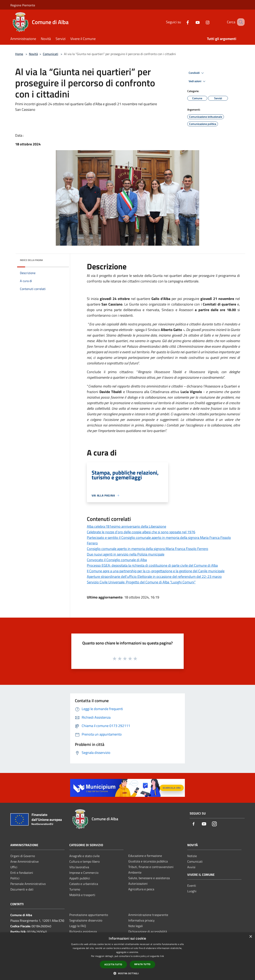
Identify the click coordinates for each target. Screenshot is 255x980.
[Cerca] (240, 22)
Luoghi (192, 891)
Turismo (75, 889)
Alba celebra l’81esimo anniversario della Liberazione (127, 526)
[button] (127, 973)
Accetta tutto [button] (113, 964)
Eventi (192, 886)
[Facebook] (183, 22)
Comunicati (51, 54)
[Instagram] (203, 22)
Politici (15, 878)
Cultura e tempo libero (84, 861)
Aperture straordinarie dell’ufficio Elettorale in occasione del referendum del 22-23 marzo (154, 577)
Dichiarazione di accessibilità (148, 931)
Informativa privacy (141, 920)
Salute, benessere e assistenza (149, 878)
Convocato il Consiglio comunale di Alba (117, 560)
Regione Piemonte (23, 5)
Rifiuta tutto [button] (142, 964)
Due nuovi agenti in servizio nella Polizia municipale (126, 554)
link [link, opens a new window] (162, 956)
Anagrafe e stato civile (84, 856)
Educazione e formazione (145, 856)
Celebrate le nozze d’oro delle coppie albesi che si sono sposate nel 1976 (141, 532)
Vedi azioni (198, 81)
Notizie (192, 856)
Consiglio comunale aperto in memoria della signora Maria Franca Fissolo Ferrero (148, 549)
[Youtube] (193, 22)
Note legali (136, 926)
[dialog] (127, 956)
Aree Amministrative (25, 861)
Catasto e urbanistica (84, 884)
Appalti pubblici (80, 878)
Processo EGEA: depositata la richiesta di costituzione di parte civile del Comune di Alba (152, 565)
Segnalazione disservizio (86, 920)
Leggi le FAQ (78, 926)
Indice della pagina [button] (31, 260)
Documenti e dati (22, 889)
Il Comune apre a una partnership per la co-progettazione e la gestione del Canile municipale (156, 571)
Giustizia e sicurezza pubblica (148, 861)
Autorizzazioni (138, 884)
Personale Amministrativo (28, 884)
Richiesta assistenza (83, 931)
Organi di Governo (23, 856)
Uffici (14, 867)
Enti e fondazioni (22, 873)
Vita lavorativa (79, 867)
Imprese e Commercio (84, 873)
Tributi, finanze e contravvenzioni (151, 867)
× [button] (251, 937)
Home (19, 54)
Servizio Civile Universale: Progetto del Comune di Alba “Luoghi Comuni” (141, 582)
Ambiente (135, 872)
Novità (33, 54)
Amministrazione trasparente (148, 915)
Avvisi (191, 867)
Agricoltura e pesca (141, 889)
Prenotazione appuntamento (89, 915)
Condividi (197, 73)
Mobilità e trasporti (82, 895)
